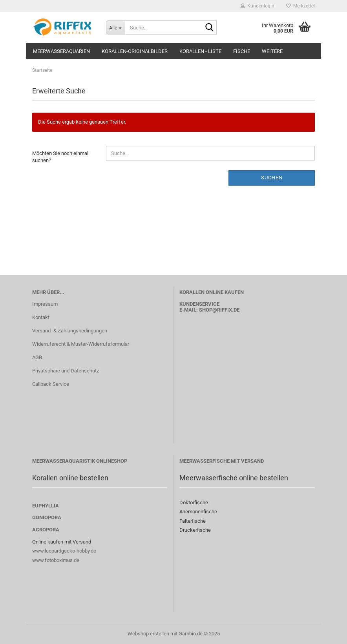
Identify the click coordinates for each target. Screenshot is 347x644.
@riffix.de (226, 310)
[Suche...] (115, 27)
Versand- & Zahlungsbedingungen (70, 331)
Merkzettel (300, 6)
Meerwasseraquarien (61, 51)
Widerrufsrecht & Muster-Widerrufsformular (81, 344)
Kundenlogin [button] (258, 6)
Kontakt (41, 317)
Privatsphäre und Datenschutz (66, 371)
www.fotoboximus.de (56, 560)
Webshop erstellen (148, 634)
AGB (37, 357)
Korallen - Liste (200, 51)
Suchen (272, 178)
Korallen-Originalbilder (135, 51)
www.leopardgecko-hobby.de (64, 551)
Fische (242, 51)
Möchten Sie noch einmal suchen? (60, 157)
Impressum (45, 304)
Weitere (272, 51)
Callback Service (51, 384)
